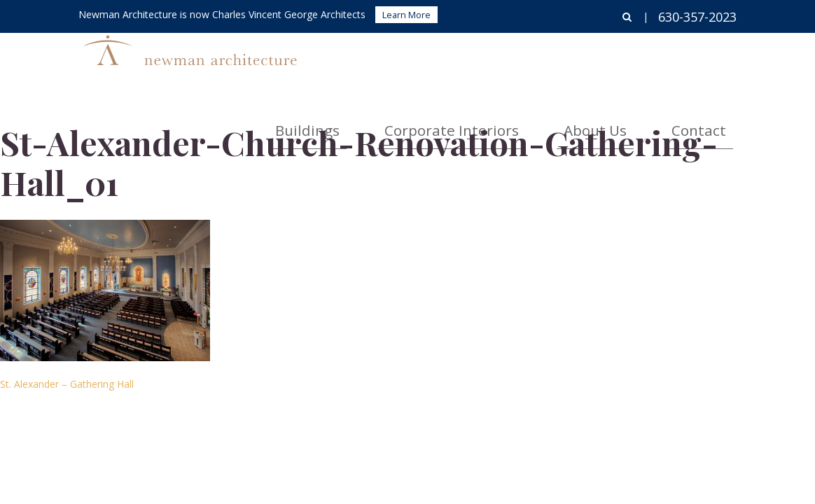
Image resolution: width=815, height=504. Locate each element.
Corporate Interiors (535, 60)
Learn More (406, 15)
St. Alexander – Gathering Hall (67, 384)
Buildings (430, 60)
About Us (640, 60)
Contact (713, 60)
